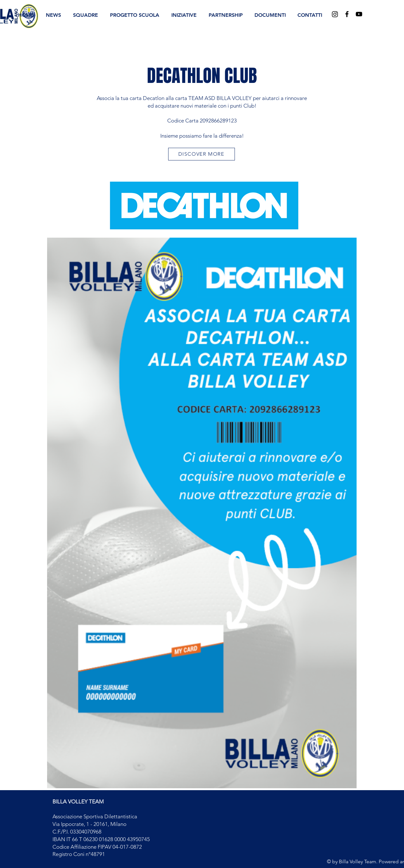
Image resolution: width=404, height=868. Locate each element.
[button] (86, 15)
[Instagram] (335, 14)
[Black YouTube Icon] (359, 14)
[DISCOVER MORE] (202, 154)
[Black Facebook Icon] (347, 14)
